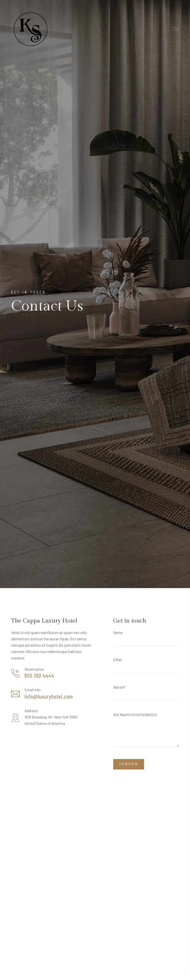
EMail (146, 667)
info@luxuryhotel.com (49, 696)
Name (146, 640)
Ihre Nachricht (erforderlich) (146, 731)
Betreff (146, 695)
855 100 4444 (39, 676)
